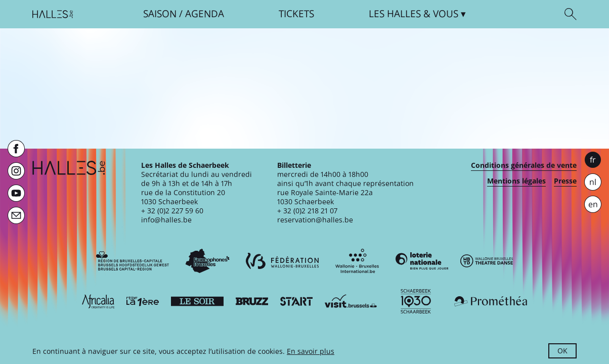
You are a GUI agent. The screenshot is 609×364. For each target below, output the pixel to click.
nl (593, 182)
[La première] (143, 301)
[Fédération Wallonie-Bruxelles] (282, 261)
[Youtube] (16, 193)
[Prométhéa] (491, 301)
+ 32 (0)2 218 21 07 (307, 211)
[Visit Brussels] (351, 301)
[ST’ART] (296, 301)
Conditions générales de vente (524, 165)
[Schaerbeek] (416, 301)
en (593, 204)
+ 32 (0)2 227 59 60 (172, 211)
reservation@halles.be (315, 220)
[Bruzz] (252, 301)
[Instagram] (16, 171)
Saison (160, 14)
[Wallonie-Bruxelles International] (357, 261)
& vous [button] (414, 14)
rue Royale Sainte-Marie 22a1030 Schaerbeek (325, 197)
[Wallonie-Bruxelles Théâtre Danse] (487, 261)
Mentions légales (516, 181)
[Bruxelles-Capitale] (133, 261)
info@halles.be (166, 220)
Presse (565, 181)
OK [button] (562, 351)
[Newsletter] (16, 215)
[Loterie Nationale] (422, 261)
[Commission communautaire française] (207, 261)
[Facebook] (16, 149)
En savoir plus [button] (311, 351)
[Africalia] (98, 301)
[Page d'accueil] (53, 14)
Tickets (296, 14)
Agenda (205, 14)
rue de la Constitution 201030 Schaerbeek (183, 197)
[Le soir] (197, 301)
